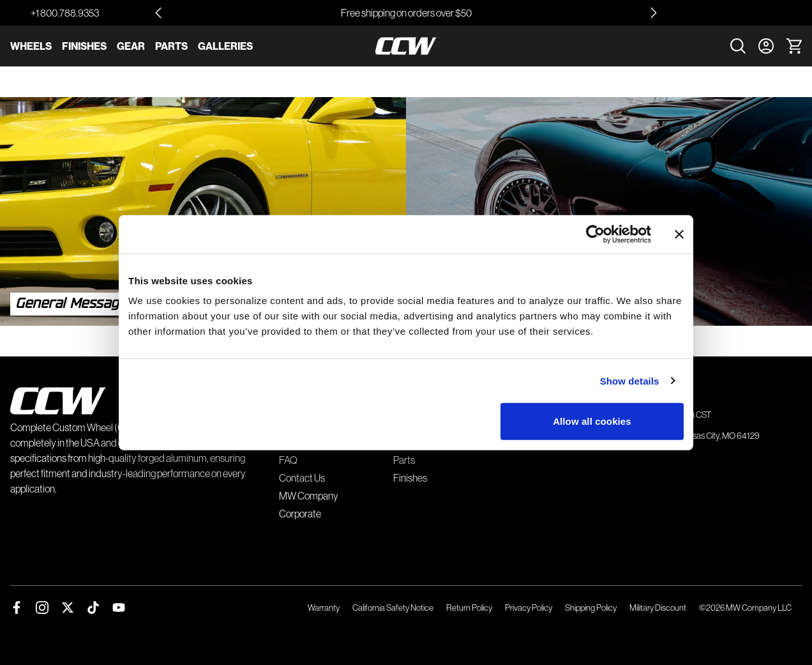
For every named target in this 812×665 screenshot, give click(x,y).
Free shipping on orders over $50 (406, 13)
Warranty (324, 608)
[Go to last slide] (158, 13)
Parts (171, 46)
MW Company (309, 496)
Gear (131, 46)
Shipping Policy (591, 608)
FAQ (288, 460)
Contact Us (302, 478)
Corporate (300, 514)
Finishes (84, 46)
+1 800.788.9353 (65, 13)
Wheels (31, 46)
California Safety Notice (393, 608)
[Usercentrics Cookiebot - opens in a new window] (595, 234)
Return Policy (469, 608)
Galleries (225, 46)
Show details (630, 380)
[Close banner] (679, 234)
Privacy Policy (529, 608)
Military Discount (658, 608)
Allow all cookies (592, 421)
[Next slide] (654, 13)
